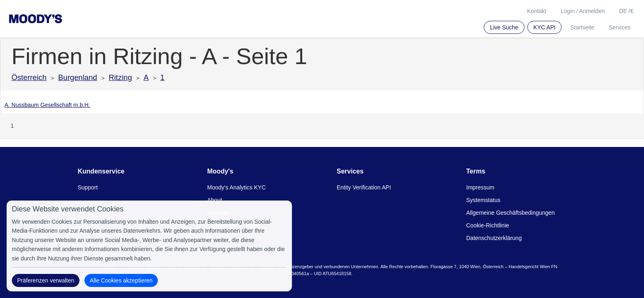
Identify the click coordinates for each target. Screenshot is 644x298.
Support (88, 187)
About (215, 200)
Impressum (480, 187)
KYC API (544, 27)
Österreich (29, 77)
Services (620, 27)
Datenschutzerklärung (494, 238)
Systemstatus (483, 200)
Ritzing (121, 77)
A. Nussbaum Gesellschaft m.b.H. (47, 105)
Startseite (582, 27)
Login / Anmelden (583, 11)
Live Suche (504, 27)
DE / (626, 11)
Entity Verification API (364, 187)
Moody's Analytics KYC (237, 187)
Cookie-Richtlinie (488, 225)
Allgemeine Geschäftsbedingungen (510, 213)
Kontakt (537, 11)
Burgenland (78, 77)
